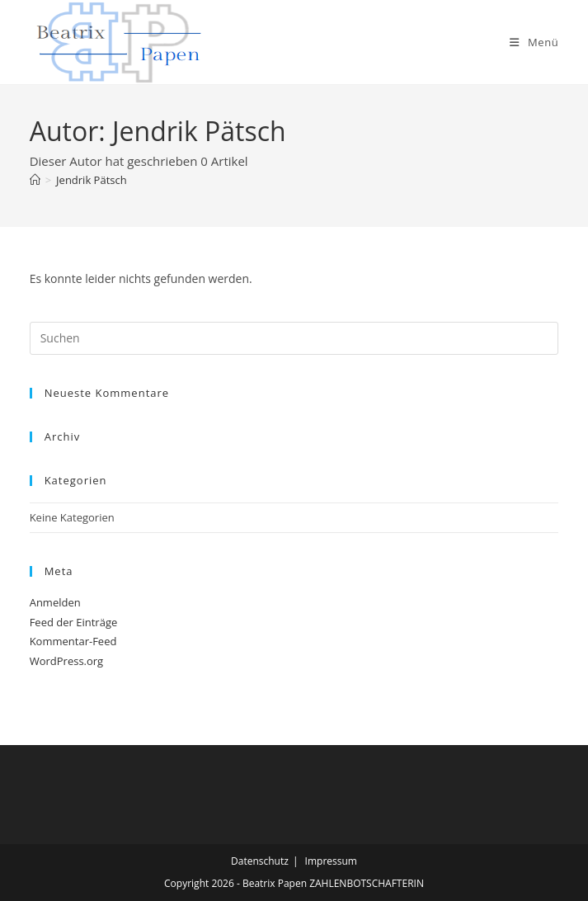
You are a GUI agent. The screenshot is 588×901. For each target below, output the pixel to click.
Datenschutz (260, 861)
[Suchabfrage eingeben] (294, 338)
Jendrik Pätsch (92, 180)
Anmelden (55, 602)
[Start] (35, 180)
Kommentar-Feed (73, 641)
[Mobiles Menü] (534, 42)
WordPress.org (67, 661)
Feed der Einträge (74, 622)
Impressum (331, 861)
